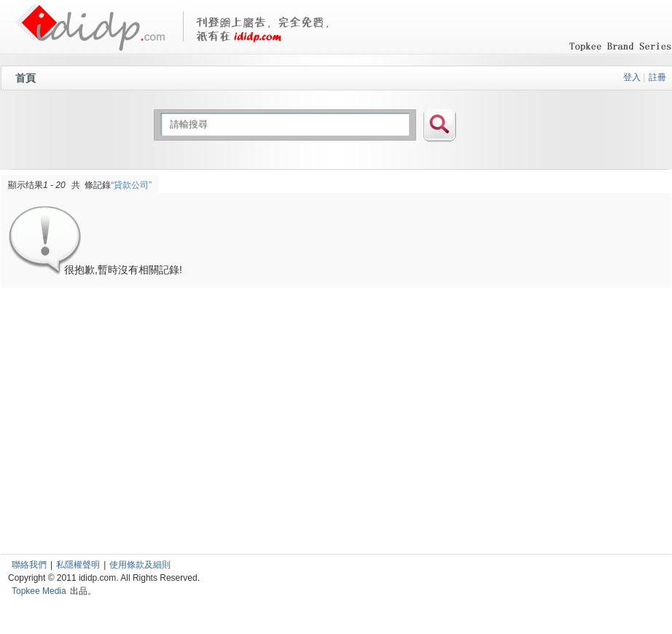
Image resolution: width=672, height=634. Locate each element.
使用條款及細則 (140, 565)
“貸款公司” (131, 185)
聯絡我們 (29, 565)
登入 (632, 77)
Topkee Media (39, 591)
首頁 (26, 78)
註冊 (657, 77)
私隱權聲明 (78, 565)
